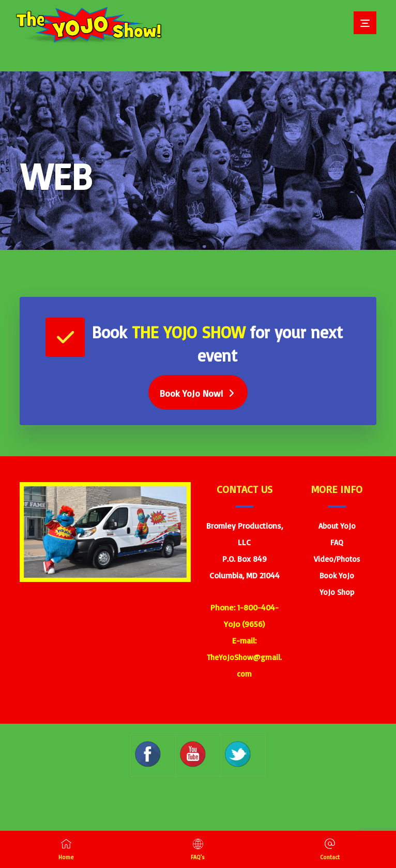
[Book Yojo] (198, 393)
